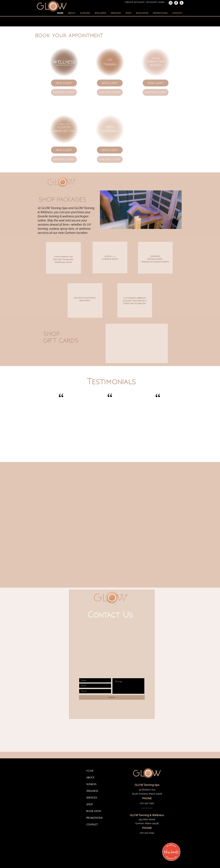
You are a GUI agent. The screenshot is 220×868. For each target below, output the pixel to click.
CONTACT (92, 825)
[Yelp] (182, 3)
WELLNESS (92, 791)
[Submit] (112, 697)
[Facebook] (176, 3)
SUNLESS (91, 784)
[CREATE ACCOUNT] (135, 2)
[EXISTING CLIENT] (64, 92)
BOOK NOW (94, 811)
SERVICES (92, 798)
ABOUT (90, 778)
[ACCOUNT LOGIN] (155, 2)
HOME (90, 771)
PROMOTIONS (94, 818)
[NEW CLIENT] (64, 83)
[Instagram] (171, 3)
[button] (72, 13)
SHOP (90, 804)
